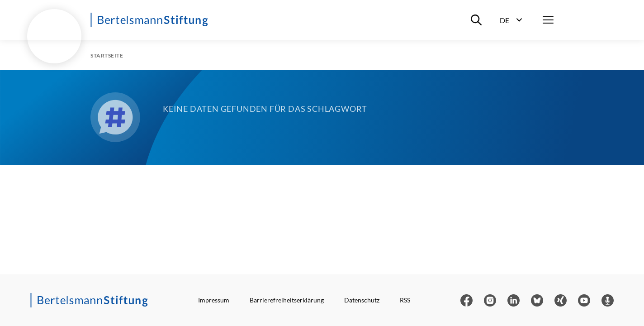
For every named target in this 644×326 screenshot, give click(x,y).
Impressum (214, 300)
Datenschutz (362, 300)
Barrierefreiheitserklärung (287, 300)
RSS (405, 300)
